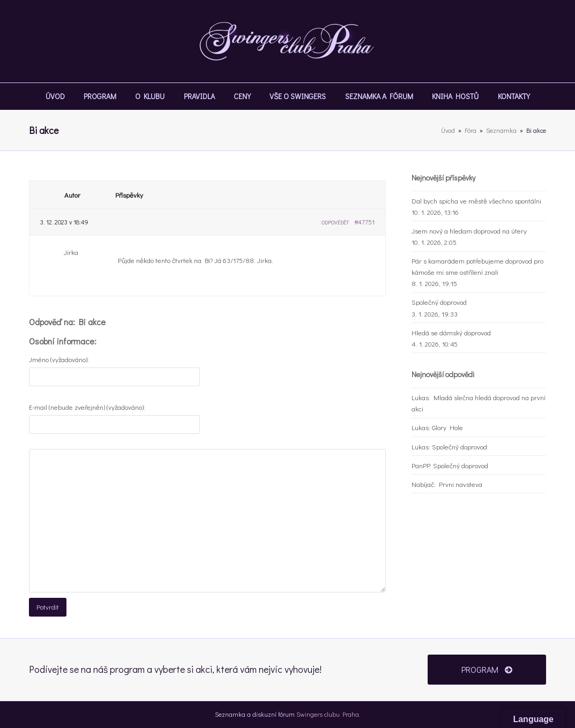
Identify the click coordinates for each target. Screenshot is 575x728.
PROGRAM (487, 669)
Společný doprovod (439, 302)
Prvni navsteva (461, 484)
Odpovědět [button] (335, 223)
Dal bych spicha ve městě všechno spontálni (476, 201)
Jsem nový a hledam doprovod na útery (469, 231)
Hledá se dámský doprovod (451, 332)
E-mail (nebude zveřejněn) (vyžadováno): (87, 407)
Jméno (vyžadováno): (59, 359)
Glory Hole (447, 427)
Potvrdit (48, 607)
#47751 (364, 222)
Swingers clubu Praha (328, 714)
